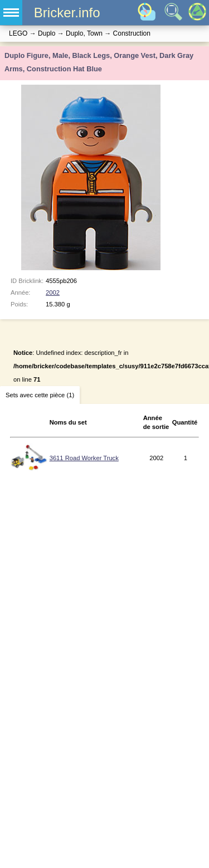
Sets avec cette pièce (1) (40, 395)
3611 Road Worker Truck (84, 458)
